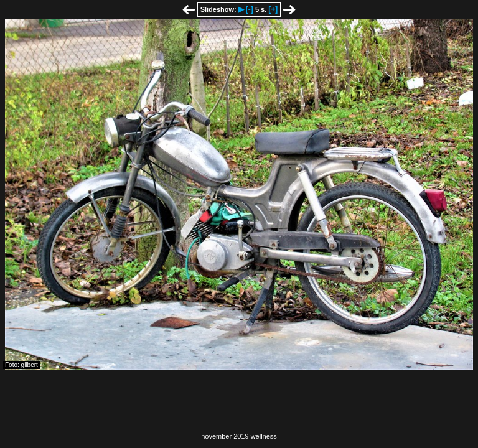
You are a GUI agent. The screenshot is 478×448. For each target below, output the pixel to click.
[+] (273, 9)
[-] (250, 9)
